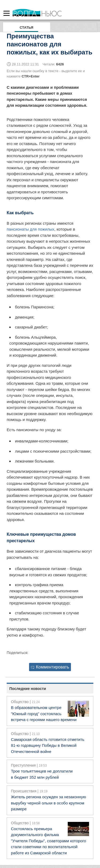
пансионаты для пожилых (31, 229)
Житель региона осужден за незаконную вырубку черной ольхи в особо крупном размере (49, 803)
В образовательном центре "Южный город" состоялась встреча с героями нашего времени (44, 714)
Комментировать (50, 667)
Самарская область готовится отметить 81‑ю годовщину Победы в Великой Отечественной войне (48, 745)
